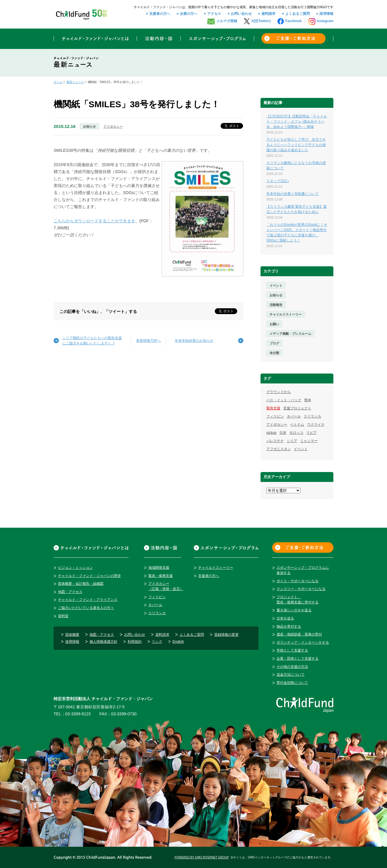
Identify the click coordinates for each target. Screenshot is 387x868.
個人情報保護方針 (103, 642)
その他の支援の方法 (292, 667)
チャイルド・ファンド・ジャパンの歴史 (89, 576)
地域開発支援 (159, 568)
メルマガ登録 (227, 21)
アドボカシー (113, 126)
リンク (157, 642)
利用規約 (135, 642)
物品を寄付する (289, 626)
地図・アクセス (70, 592)
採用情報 (326, 14)
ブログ (274, 343)
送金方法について (291, 675)
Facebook (293, 21)
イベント (276, 286)
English (178, 642)
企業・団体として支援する (298, 659)
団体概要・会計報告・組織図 (81, 584)
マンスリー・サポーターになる (301, 589)
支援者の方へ (160, 14)
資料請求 (268, 14)
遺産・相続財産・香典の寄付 (299, 634)
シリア (292, 441)
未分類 (274, 353)
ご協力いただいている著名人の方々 (86, 608)
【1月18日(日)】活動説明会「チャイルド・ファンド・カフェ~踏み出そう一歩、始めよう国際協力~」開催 (297, 122)
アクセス (214, 14)
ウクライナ (316, 425)
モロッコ (296, 433)
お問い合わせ (241, 14)
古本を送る (285, 618)
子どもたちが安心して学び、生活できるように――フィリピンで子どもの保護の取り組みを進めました (296, 145)
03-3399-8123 (78, 714)
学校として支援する (292, 650)
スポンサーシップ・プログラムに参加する (303, 570)
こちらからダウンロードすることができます (94, 221)
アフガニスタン (279, 449)
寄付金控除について (292, 683)
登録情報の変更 (226, 635)
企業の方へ (189, 14)
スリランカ (312, 416)
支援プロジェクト (297, 408)
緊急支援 (273, 408)
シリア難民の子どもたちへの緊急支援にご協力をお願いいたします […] (92, 341)
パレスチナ (275, 441)
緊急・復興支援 (161, 576)
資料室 (63, 616)
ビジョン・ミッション (75, 568)
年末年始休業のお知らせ (194, 341)
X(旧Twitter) (261, 21)
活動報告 (276, 305)
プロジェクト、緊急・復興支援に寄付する (298, 600)
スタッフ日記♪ (278, 181)
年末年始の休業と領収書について (293, 194)
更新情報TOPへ (148, 341)
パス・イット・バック (284, 400)
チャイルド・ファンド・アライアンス (88, 600)
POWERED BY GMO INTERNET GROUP (202, 857)
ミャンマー (309, 441)
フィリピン (275, 416)
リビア (312, 433)
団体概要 (72, 635)
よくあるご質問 (298, 14)
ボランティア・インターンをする (303, 642)
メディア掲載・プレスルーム (290, 334)
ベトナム (297, 425)
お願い (274, 324)
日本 (283, 433)
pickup (271, 433)
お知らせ (89, 126)
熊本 (308, 400)
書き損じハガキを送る (294, 610)
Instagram (325, 21)
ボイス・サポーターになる (298, 581)
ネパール (294, 416)
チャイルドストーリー (286, 314)
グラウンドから (279, 392)
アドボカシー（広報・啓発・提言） (166, 586)
